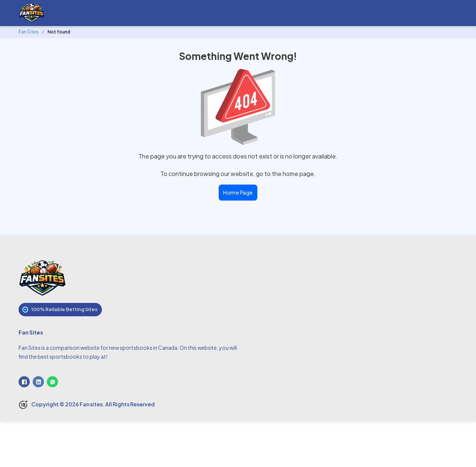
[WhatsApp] (52, 382)
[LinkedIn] (38, 382)
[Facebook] (24, 382)
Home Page (238, 192)
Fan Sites (29, 32)
